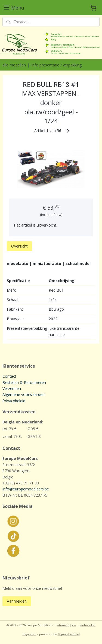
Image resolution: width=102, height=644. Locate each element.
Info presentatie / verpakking (56, 65)
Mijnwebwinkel (69, 634)
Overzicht (19, 246)
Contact (9, 376)
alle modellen (14, 65)
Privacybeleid (14, 401)
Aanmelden (17, 601)
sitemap (63, 625)
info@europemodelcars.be (26, 489)
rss (74, 625)
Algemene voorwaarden (24, 394)
